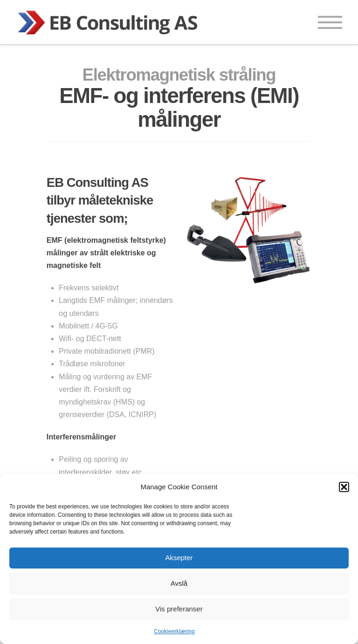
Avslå (179, 583)
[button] (344, 487)
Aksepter (179, 558)
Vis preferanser (179, 609)
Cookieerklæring (174, 631)
